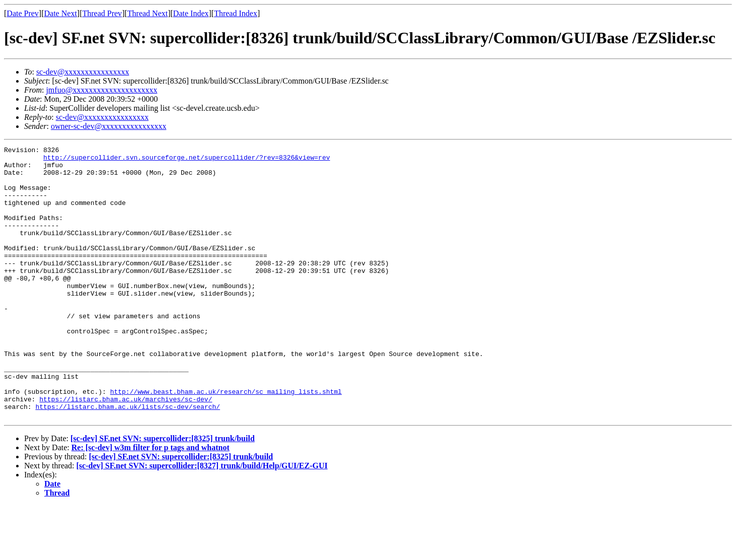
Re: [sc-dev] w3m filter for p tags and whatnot (151, 502)
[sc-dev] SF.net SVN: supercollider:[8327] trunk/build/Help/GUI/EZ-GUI (202, 520)
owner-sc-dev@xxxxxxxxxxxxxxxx (108, 126)
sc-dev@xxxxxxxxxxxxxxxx (83, 72)
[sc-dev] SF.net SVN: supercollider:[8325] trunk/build (163, 493)
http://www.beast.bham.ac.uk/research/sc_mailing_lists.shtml (226, 441)
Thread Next (148, 13)
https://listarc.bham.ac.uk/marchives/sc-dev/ (126, 450)
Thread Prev (102, 13)
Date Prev (23, 13)
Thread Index (236, 13)
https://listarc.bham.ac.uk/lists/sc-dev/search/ (128, 459)
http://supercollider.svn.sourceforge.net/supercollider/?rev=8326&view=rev (187, 160)
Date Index (191, 13)
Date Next (61, 13)
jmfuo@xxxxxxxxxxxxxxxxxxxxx (101, 90)
